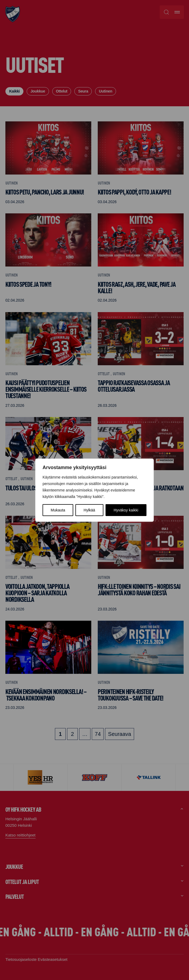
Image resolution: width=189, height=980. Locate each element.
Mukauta (58, 510)
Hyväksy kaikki (126, 510)
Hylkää (90, 510)
